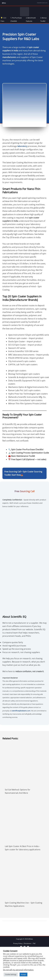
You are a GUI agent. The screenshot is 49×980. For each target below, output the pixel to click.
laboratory (22, 146)
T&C (34, 943)
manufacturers (9, 57)
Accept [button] (23, 974)
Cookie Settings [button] (11, 974)
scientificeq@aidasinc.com (21, 711)
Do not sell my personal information (18, 970)
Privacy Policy (18, 943)
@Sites (4, 3)
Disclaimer (28, 943)
